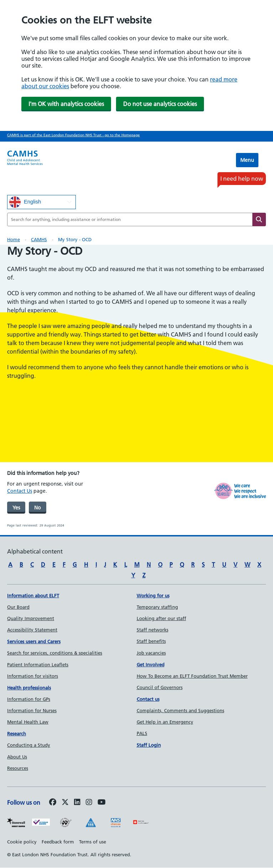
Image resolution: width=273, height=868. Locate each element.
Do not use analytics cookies (160, 104)
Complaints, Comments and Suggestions (180, 710)
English (25, 202)
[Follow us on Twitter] (65, 803)
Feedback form (58, 842)
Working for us (153, 596)
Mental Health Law (28, 722)
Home (14, 239)
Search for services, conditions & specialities (55, 653)
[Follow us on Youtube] (102, 803)
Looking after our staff (161, 618)
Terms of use (93, 842)
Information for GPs (29, 699)
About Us (17, 757)
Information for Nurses (32, 710)
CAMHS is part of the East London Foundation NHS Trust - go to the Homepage (73, 135)
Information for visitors (33, 676)
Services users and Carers (34, 641)
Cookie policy (22, 842)
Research (17, 734)
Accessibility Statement (32, 630)
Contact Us (20, 491)
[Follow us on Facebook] (53, 803)
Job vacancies (151, 653)
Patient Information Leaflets (38, 665)
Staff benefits (151, 641)
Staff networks (153, 630)
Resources (18, 768)
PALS (142, 733)
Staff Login (149, 745)
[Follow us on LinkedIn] (77, 803)
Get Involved (151, 665)
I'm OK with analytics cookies (66, 104)
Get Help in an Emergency (165, 722)
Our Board (18, 607)
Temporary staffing (157, 607)
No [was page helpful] (38, 508)
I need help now (242, 179)
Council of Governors (160, 687)
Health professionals (29, 688)
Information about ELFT (33, 596)
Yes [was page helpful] (16, 508)
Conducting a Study (29, 745)
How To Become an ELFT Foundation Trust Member (192, 676)
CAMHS (39, 239)
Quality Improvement (31, 618)
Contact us (148, 699)
